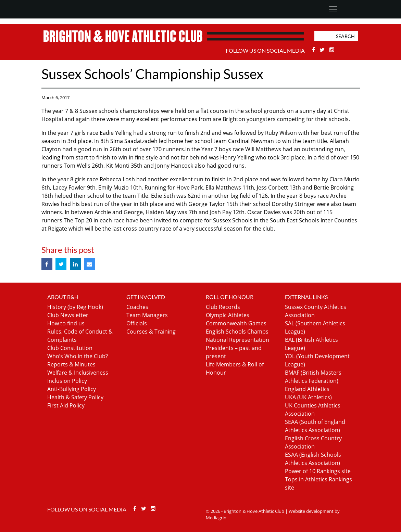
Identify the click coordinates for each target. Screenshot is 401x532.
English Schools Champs (237, 332)
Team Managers (147, 315)
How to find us (66, 323)
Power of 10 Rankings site (318, 471)
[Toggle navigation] (333, 9)
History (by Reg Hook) (75, 307)
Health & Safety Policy (75, 397)
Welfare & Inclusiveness (78, 373)
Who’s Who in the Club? (78, 356)
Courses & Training (151, 332)
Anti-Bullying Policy (72, 389)
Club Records (223, 307)
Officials (137, 323)
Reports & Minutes (71, 364)
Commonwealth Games (236, 323)
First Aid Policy (66, 405)
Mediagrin (216, 518)
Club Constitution (70, 348)
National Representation (237, 340)
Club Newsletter (68, 315)
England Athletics (307, 389)
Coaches (137, 307)
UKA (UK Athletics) (308, 397)
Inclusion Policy (67, 381)
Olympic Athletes (228, 315)
